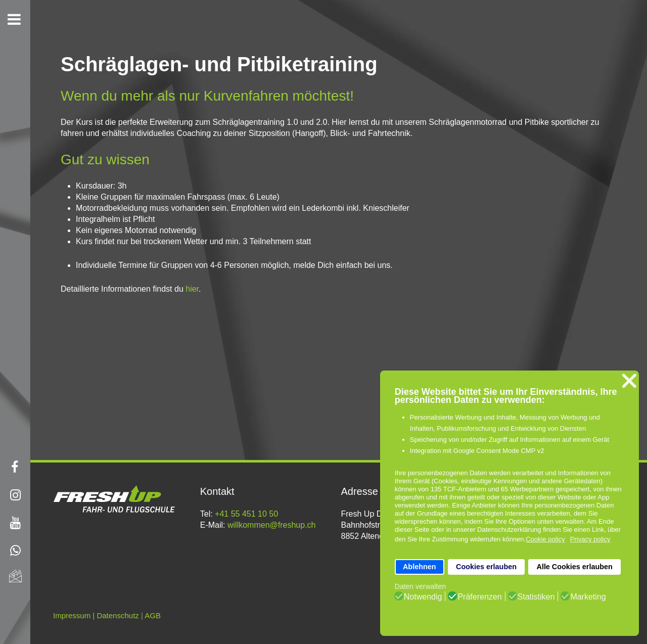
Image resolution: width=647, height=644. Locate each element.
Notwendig (423, 597)
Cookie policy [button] (545, 539)
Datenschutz (118, 615)
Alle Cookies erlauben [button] (574, 567)
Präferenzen (479, 597)
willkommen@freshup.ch (272, 525)
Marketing (588, 597)
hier (192, 289)
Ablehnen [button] (420, 567)
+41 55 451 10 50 (246, 514)
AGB (153, 615)
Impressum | (74, 615)
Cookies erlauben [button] (486, 567)
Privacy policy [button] (590, 539)
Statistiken (536, 597)
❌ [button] (629, 381)
